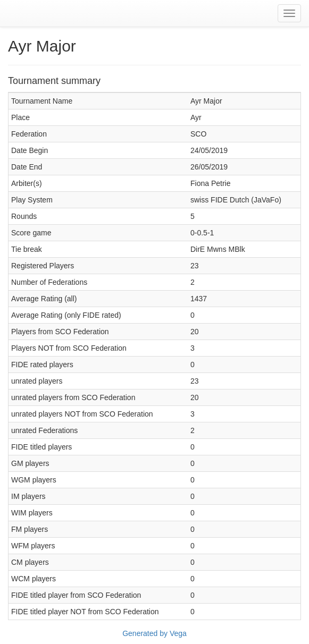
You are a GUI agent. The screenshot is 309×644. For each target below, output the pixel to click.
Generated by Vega (154, 633)
